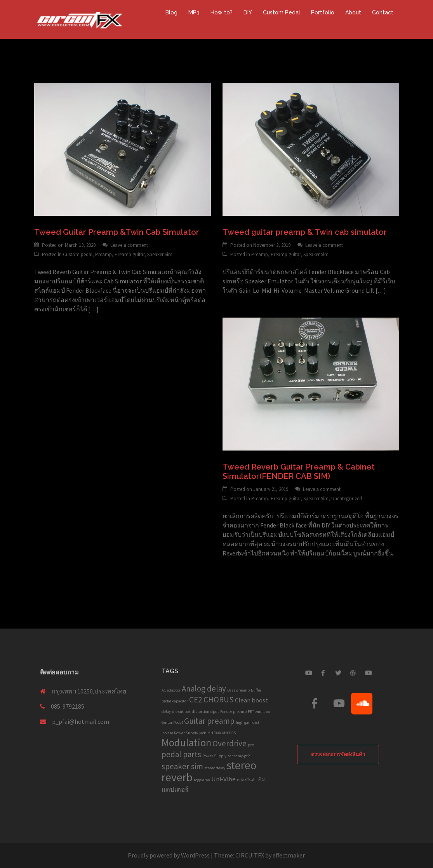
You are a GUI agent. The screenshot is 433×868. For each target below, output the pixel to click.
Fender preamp (233, 712)
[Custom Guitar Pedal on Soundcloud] (362, 704)
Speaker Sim (160, 254)
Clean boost (251, 700)
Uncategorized (347, 499)
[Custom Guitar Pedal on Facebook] (323, 673)
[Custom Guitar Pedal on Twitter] (338, 673)
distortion (201, 712)
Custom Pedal (282, 12)
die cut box (181, 712)
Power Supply (214, 756)
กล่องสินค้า (247, 780)
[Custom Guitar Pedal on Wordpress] (353, 673)
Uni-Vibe (223, 779)
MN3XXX (214, 733)
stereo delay (215, 768)
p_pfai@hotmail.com (81, 721)
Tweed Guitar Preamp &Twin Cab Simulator (117, 232)
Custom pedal (78, 254)
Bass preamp (238, 690)
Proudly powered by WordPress (169, 855)
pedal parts (181, 754)
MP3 (194, 12)
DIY (248, 12)
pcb (251, 745)
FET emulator (259, 712)
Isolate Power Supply (180, 733)
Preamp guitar (130, 254)
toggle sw (202, 780)
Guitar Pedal (172, 722)
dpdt (215, 712)
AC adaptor (171, 690)
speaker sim (182, 766)
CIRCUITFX (250, 855)
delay (166, 712)
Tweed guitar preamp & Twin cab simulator (305, 232)
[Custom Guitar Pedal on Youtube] (308, 673)
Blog (171, 12)
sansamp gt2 (239, 756)
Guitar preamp (209, 721)
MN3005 (229, 733)
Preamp (103, 254)
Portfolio (323, 12)
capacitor (180, 701)
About (353, 12)
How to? (222, 12)
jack (203, 733)
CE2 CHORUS (211, 699)
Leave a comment (129, 245)
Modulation (186, 742)
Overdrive (230, 743)
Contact (383, 12)
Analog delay (204, 689)
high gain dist (248, 722)
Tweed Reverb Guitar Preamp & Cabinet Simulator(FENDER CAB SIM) (299, 472)
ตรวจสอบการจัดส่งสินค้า (338, 754)
